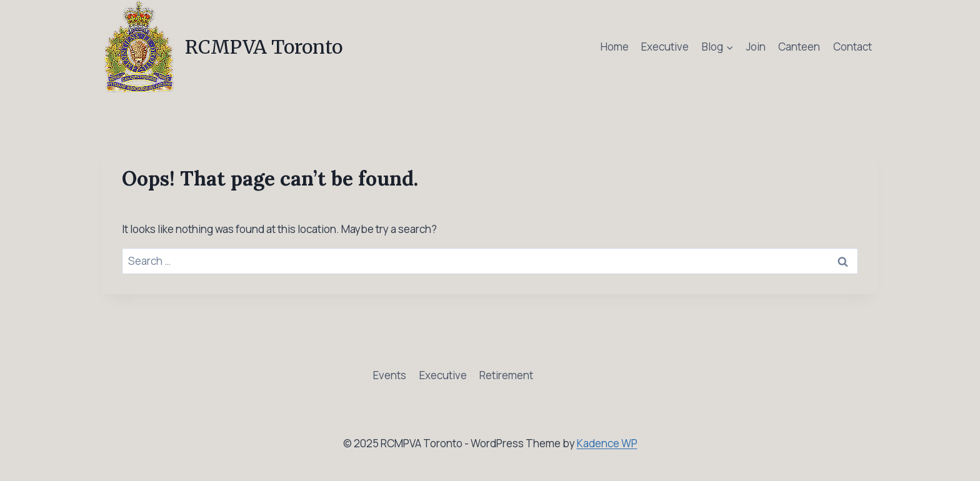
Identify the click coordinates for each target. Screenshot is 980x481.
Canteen (799, 47)
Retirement (506, 375)
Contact (852, 47)
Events (390, 375)
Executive (665, 47)
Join (756, 47)
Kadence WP (607, 443)
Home (615, 47)
